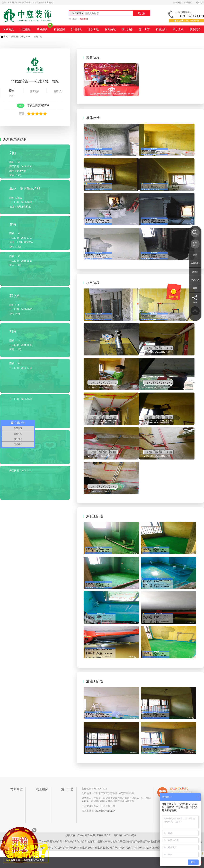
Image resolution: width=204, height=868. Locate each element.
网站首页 (8, 29)
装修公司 (57, 842)
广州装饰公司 (85, 848)
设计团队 (76, 29)
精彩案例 (59, 29)
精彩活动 (161, 29)
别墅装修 (102, 842)
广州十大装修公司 (53, 848)
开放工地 (93, 29)
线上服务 (127, 29)
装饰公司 (82, 842)
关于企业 (178, 29)
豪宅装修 (112, 842)
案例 (195, 255)
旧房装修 (145, 842)
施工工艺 (144, 29)
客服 (195, 288)
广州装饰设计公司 (102, 848)
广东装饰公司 (70, 848)
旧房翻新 (25, 29)
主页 (6, 37)
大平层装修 (124, 842)
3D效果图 (47, 842)
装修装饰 (137, 848)
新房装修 (135, 842)
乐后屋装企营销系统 (104, 811)
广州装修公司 (70, 842)
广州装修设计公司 (122, 848)
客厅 (39, 842)
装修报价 (42, 29)
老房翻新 (155, 842)
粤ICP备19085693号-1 (125, 835)
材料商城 (110, 29)
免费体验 (195, 263)
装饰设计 (92, 842)
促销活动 (195, 280)
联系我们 (195, 29)
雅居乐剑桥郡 (30, 189)
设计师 (195, 272)
